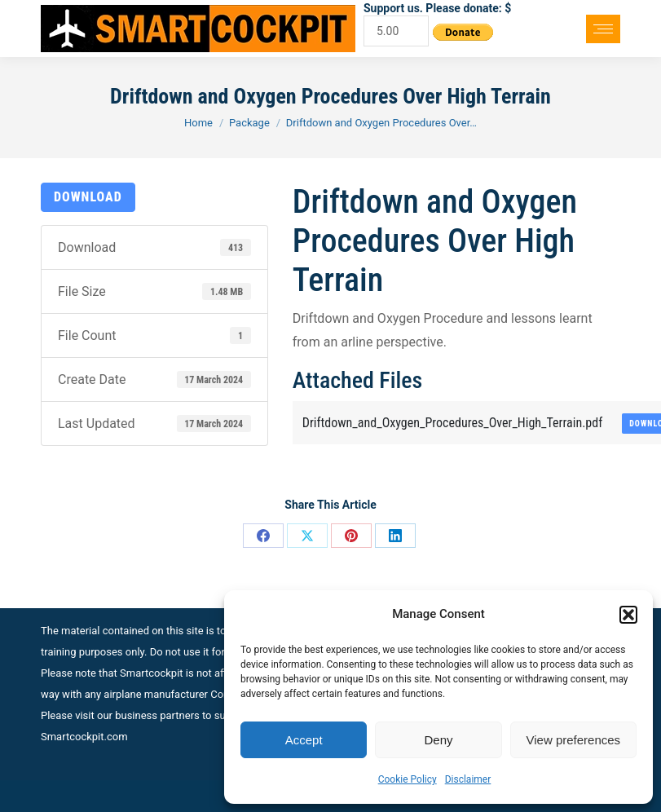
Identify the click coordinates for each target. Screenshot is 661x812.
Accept (304, 740)
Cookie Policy (408, 779)
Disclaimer (468, 779)
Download (88, 197)
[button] (628, 615)
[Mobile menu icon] (603, 29)
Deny (438, 740)
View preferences (574, 740)
